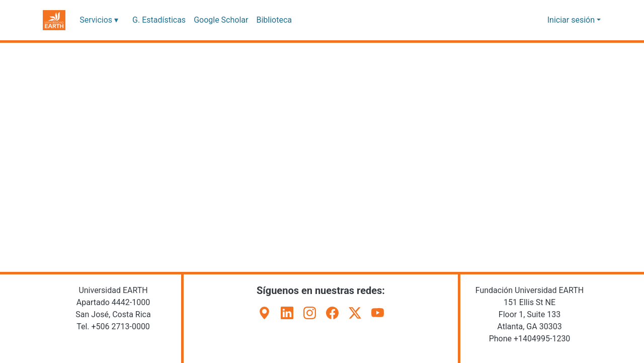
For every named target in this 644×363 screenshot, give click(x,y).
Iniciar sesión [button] (574, 20)
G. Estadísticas (156, 20)
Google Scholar (217, 20)
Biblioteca (269, 20)
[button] (54, 20)
